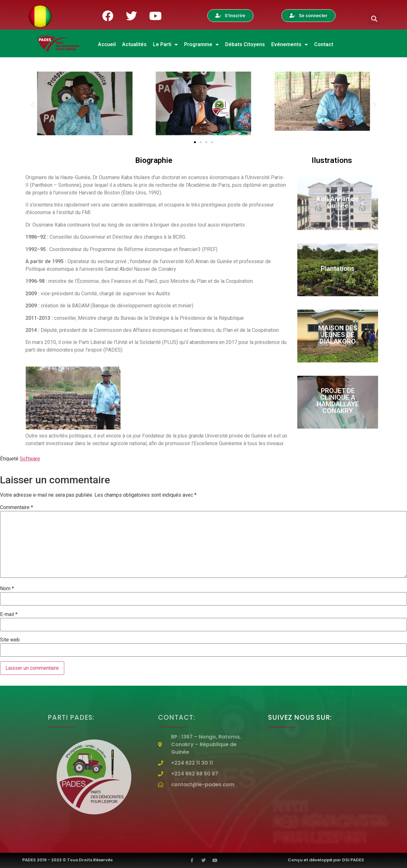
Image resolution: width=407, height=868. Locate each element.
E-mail (9, 614)
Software (30, 459)
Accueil (107, 44)
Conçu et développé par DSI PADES (326, 860)
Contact (324, 44)
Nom (7, 589)
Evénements (290, 45)
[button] (374, 19)
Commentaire (17, 507)
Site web (10, 640)
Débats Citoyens (245, 44)
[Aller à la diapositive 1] (195, 142)
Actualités (134, 44)
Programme (201, 45)
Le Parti (165, 45)
